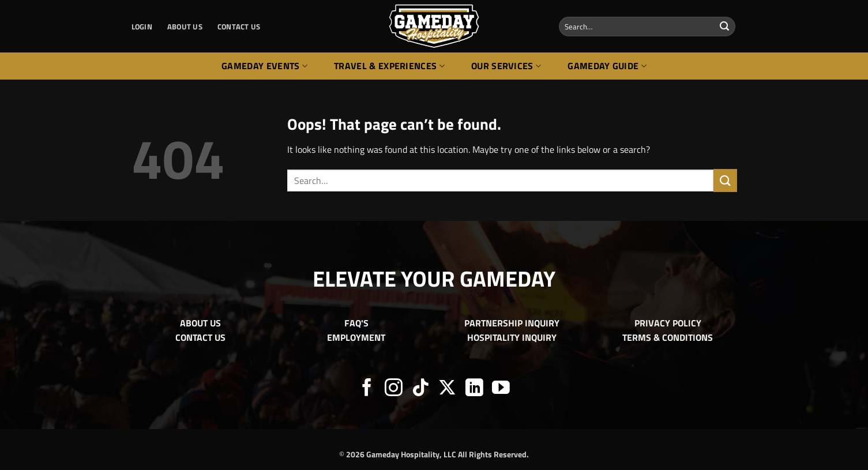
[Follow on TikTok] (421, 389)
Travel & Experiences (389, 66)
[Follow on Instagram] (394, 389)
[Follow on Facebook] (367, 389)
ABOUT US (185, 27)
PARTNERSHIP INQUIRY (512, 323)
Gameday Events (264, 66)
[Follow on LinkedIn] (474, 389)
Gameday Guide (607, 66)
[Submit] (724, 27)
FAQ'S (356, 323)
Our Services (506, 66)
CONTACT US (239, 27)
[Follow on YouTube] (501, 389)
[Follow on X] (447, 389)
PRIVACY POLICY (668, 323)
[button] (142, 27)
